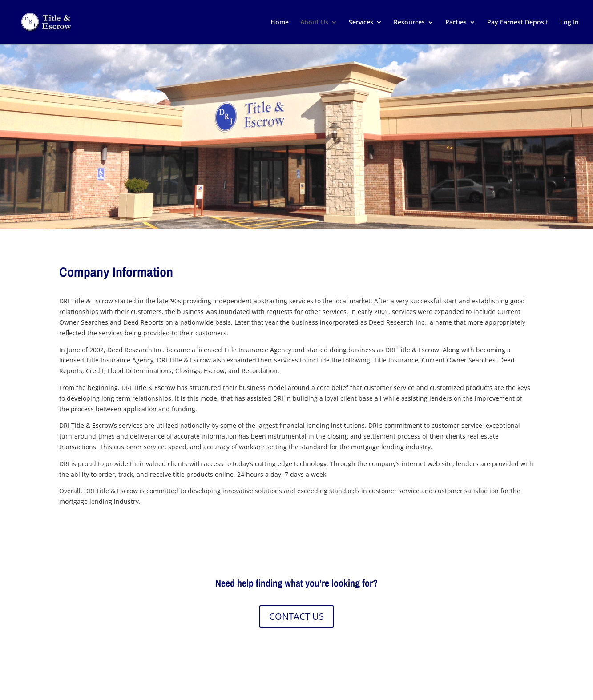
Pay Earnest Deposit (518, 23)
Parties (456, 23)
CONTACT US (296, 616)
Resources (409, 23)
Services (361, 23)
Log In (569, 23)
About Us (314, 23)
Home (280, 23)
